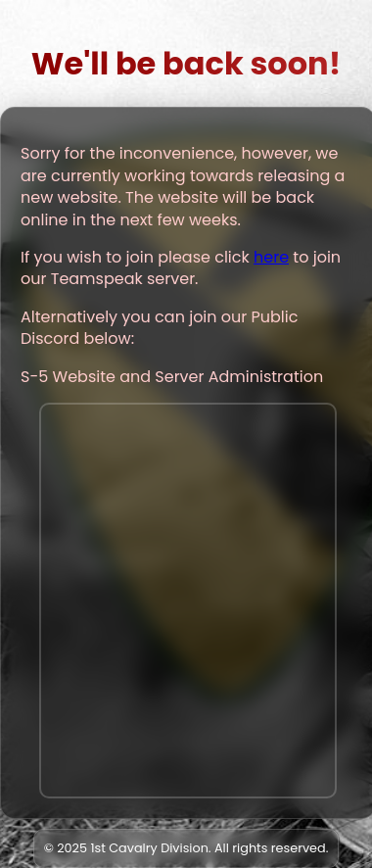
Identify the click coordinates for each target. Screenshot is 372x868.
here (271, 257)
